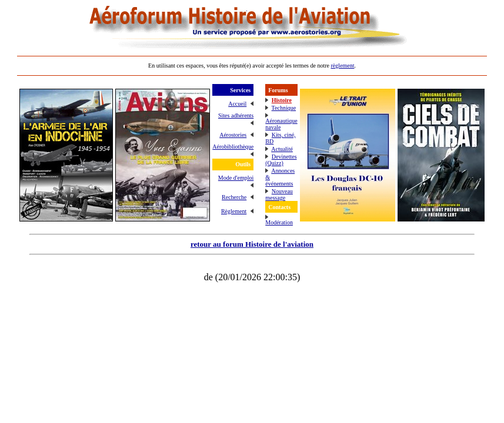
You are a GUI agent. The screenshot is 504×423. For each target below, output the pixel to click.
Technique (284, 108)
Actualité (282, 149)
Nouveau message (279, 194)
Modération (279, 222)
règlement (342, 66)
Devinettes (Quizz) (281, 160)
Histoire (282, 100)
